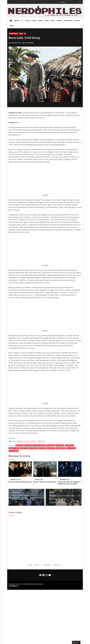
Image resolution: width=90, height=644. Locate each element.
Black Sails (28, 459)
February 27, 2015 (15, 493)
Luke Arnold (51, 462)
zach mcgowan (14, 465)
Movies (17, 20)
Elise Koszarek (13, 34)
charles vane (60, 459)
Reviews (59, 20)
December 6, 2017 (65, 493)
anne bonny (20, 459)
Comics (34, 20)
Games (40, 20)
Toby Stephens (71, 462)
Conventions (68, 20)
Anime (47, 20)
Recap (21, 34)
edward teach (69, 459)
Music (53, 20)
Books (27, 20)
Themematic (14, 600)
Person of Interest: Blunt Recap (20, 495)
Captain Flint (50, 459)
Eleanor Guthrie (14, 462)
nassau (58, 462)
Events (12, 26)
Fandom (77, 20)
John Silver (42, 462)
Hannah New (24, 462)
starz (64, 462)
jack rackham (33, 462)
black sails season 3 (39, 459)
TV (22, 20)
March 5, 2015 (39, 493)
